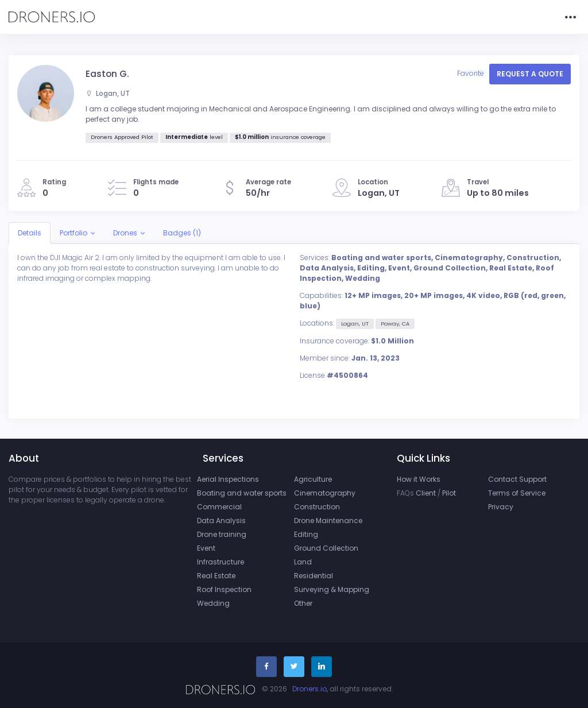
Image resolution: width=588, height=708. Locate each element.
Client (426, 493)
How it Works (419, 479)
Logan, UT (108, 93)
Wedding (213, 603)
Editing (306, 534)
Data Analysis (221, 521)
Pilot (449, 493)
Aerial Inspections (228, 479)
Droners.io (310, 689)
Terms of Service (517, 493)
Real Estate (216, 576)
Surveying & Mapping (332, 589)
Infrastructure (220, 562)
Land (303, 562)
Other (303, 603)
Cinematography (325, 493)
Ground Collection (326, 548)
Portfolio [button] (73, 233)
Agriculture (313, 479)
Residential (314, 576)
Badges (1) (182, 233)
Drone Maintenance (328, 521)
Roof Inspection (224, 589)
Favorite (471, 73)
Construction (317, 507)
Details (30, 233)
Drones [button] (125, 233)
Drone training (222, 534)
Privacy (501, 507)
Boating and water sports (242, 493)
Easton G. (107, 74)
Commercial (219, 507)
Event (206, 548)
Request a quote (530, 74)
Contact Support (517, 479)
